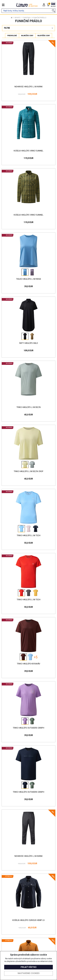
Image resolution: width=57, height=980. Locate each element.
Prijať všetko (29, 967)
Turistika (27, 18)
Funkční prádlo (40, 18)
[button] (53, 5)
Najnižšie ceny (27, 36)
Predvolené (12, 36)
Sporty (18, 18)
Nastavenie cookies (29, 973)
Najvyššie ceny (44, 36)
